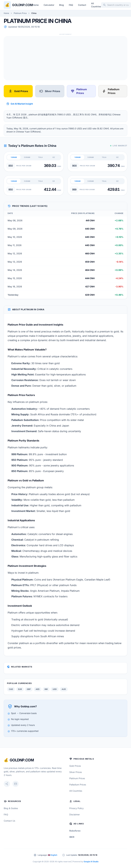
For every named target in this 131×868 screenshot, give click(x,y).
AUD (64, 689)
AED (38, 689)
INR (46, 689)
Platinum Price (20, 13)
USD (55, 689)
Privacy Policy (76, 808)
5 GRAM (27, 157)
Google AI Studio (91, 862)
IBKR (72, 837)
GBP (29, 689)
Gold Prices (18, 91)
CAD (11, 689)
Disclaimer (75, 814)
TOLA (40, 157)
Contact (82, 5)
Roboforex (75, 831)
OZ (54, 157)
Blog (62, 5)
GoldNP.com (22, 760)
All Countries (96, 5)
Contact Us (9, 821)
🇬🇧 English (52, 855)
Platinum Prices (79, 91)
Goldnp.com (22, 5)
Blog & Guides (11, 808)
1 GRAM (14, 157)
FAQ (71, 5)
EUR (20, 689)
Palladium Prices (111, 91)
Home (36, 5)
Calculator (49, 5)
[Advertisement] (61, 58)
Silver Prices (50, 91)
